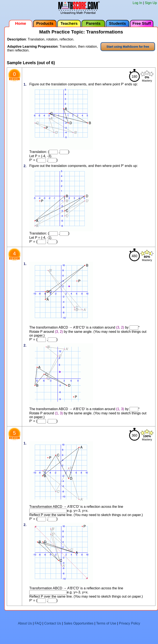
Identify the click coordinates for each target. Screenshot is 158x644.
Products (45, 23)
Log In (137, 3)
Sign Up (151, 3)
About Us (25, 623)
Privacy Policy (130, 623)
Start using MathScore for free (128, 47)
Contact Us (53, 623)
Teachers (69, 23)
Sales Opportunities (79, 623)
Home (21, 23)
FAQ (38, 623)
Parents (93, 23)
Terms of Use (106, 623)
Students (117, 23)
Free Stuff (142, 23)
